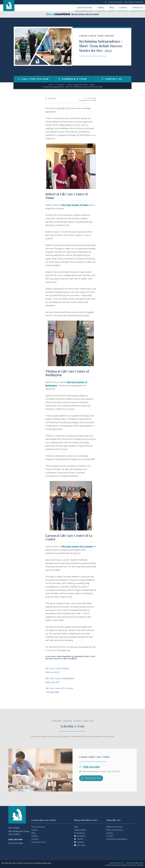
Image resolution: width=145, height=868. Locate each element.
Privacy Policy (117, 863)
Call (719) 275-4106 (33, 79)
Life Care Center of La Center (77, 547)
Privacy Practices (135, 863)
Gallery (101, 8)
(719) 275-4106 (91, 772)
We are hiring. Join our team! (72, 14)
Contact (35, 839)
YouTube (80, 845)
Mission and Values (114, 827)
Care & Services (84, 8)
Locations (60, 85)
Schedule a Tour (72, 79)
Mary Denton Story (115, 830)
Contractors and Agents (117, 839)
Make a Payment (134, 2)
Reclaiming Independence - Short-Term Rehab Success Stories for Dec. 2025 (73, 87)
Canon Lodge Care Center (77, 85)
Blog (112, 8)
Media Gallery (80, 830)
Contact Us (137, 8)
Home (51, 85)
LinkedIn (79, 842)
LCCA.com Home (113, 2)
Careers (123, 8)
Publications (80, 833)
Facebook (80, 836)
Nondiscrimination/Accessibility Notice (125, 865)
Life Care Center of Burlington (60, 678)
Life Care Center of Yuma (75, 205)
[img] (19, 79)
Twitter (79, 839)
